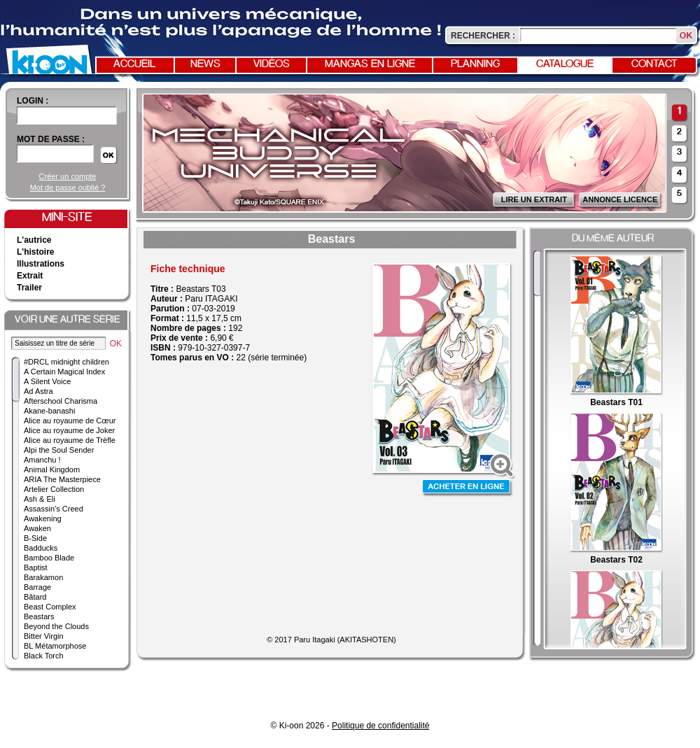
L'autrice (34, 240)
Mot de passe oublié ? (68, 188)
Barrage (37, 587)
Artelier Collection (54, 489)
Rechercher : (483, 36)
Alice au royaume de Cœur (70, 421)
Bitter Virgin (44, 636)
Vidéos (272, 64)
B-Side (35, 538)
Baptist (36, 567)
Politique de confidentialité (380, 726)
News (205, 64)
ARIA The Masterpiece (62, 479)
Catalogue (565, 64)
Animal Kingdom (52, 470)
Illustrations (41, 264)
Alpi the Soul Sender (59, 450)
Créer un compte (68, 176)
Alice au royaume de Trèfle (70, 440)
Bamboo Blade (49, 558)
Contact (654, 64)
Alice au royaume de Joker (69, 430)
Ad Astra (38, 391)
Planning (475, 64)
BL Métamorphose (55, 646)
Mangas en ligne (370, 64)
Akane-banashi (49, 411)
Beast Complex (50, 607)
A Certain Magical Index (64, 372)
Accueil (134, 64)
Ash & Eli (40, 499)
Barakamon (43, 577)
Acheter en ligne (468, 488)
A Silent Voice (47, 381)
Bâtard (35, 597)
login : (33, 101)
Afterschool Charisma (61, 401)
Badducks (41, 548)
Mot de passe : (51, 139)
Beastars (39, 616)
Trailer (29, 288)
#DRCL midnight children (66, 362)
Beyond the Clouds (56, 626)
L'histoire (36, 252)
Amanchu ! (42, 460)
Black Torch (44, 656)
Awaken (37, 528)
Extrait (30, 276)
